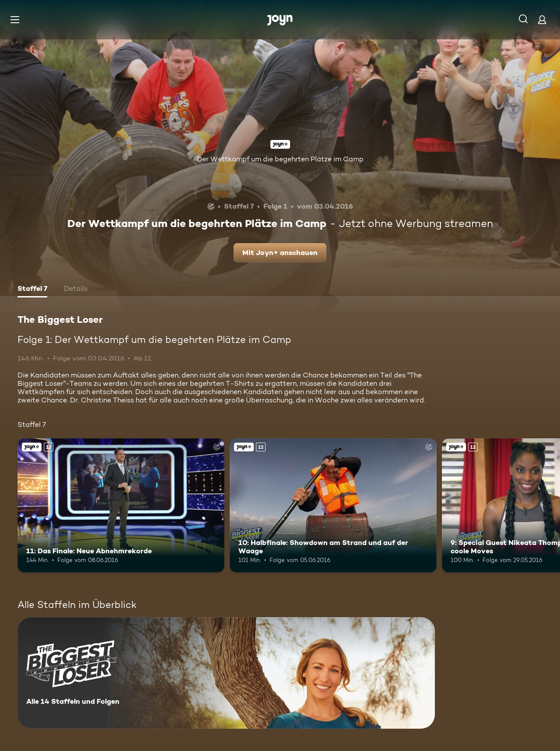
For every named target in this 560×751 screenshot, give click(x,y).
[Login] (542, 19)
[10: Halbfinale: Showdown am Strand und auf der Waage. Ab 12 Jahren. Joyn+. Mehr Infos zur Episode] (333, 505)
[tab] (32, 290)
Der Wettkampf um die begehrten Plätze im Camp (280, 159)
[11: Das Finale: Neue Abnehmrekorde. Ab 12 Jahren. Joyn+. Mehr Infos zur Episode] (121, 505)
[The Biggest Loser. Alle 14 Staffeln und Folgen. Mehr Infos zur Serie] (226, 673)
